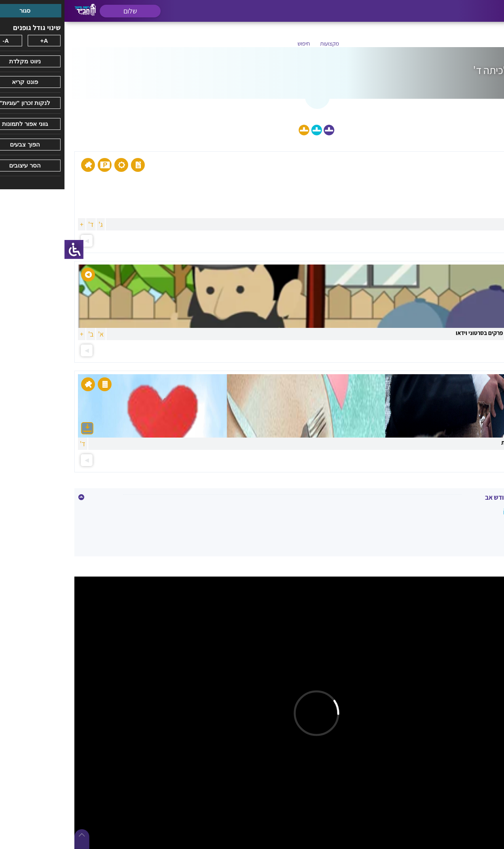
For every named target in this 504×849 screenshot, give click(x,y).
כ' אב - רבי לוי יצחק (464, 510)
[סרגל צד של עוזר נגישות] (9, 249)
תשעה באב (475, 527)
